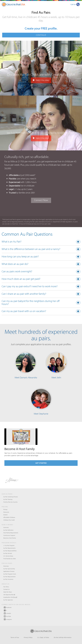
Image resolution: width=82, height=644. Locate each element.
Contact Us (6, 589)
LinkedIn (7, 613)
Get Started (41, 463)
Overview (6, 527)
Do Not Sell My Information (63, 637)
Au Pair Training (8, 499)
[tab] (41, 242)
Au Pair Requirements (9, 548)
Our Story (6, 587)
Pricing (5, 509)
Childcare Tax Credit (9, 520)
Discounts (6, 512)
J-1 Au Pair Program (9, 545)
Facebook (8, 607)
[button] (41, 242)
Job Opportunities (9, 595)
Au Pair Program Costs (10, 574)
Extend (5, 515)
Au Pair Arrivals (8, 553)
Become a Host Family (10, 538)
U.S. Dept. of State (43, 637)
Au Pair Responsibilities (10, 551)
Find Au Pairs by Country (10, 502)
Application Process (9, 571)
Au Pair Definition (8, 530)
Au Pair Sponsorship (9, 569)
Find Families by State (10, 559)
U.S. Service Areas (8, 556)
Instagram (8, 619)
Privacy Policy (28, 637)
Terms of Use (15, 637)
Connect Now (41, 200)
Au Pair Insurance (8, 579)
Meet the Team (8, 592)
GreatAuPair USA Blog (10, 597)
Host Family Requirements (11, 533)
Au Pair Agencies (8, 600)
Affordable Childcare (9, 517)
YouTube (7, 616)
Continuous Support (9, 535)
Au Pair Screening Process (11, 497)
